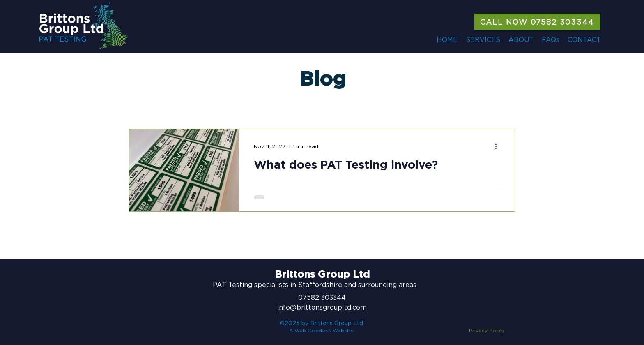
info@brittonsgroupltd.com (322, 307)
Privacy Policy (487, 330)
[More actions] (499, 146)
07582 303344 (322, 297)
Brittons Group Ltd (322, 275)
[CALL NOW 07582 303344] (537, 22)
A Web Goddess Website (321, 330)
